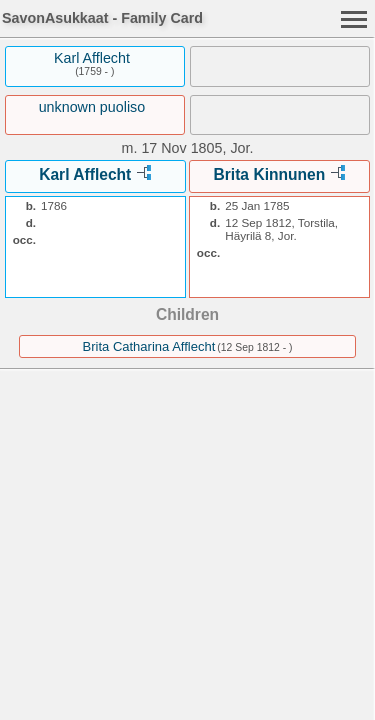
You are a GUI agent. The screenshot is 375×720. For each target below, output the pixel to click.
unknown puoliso (92, 107)
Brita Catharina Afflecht (149, 346)
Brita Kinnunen (270, 174)
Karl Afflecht (92, 58)
